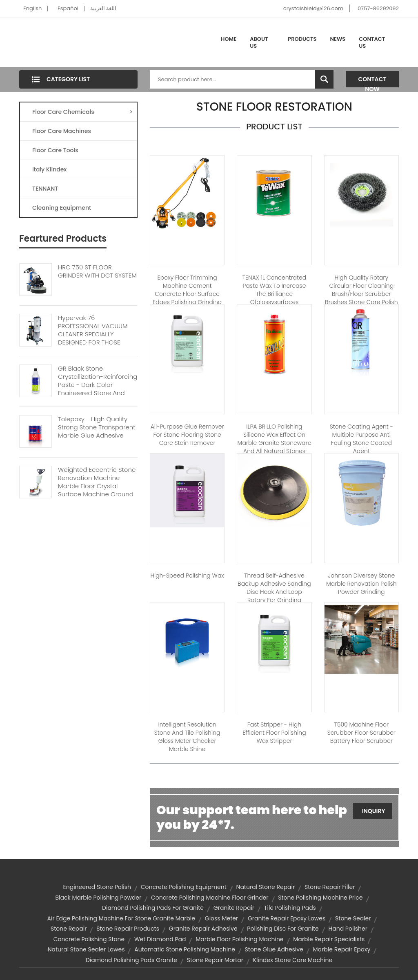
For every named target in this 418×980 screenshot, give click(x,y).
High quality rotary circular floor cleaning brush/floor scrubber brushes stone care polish (361, 290)
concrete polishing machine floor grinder (210, 898)
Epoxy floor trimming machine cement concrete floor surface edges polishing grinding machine (187, 294)
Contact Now (372, 81)
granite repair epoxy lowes (287, 918)
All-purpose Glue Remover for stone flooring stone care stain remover (187, 435)
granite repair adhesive (203, 929)
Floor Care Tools (55, 150)
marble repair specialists (329, 939)
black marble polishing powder (98, 898)
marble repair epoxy (342, 949)
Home (229, 39)
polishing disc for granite (283, 929)
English (32, 8)
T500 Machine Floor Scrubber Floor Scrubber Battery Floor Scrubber (361, 733)
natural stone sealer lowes (86, 949)
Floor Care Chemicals (82, 112)
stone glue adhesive (274, 949)
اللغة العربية (103, 8)
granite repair (234, 908)
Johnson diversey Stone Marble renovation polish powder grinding (361, 584)
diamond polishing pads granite (131, 960)
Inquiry (374, 811)
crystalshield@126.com (313, 8)
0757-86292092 (378, 8)
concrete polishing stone (89, 939)
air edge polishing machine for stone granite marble (121, 918)
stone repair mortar (215, 960)
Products (302, 39)
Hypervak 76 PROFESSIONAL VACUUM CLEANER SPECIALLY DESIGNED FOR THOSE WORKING (93, 334)
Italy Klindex (49, 169)
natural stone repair (266, 887)
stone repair (69, 929)
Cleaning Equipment (62, 208)
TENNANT (45, 189)
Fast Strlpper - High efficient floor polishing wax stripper (274, 733)
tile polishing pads (290, 908)
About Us (259, 43)
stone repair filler (330, 887)
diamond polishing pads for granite (153, 908)
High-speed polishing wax (187, 576)
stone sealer (353, 918)
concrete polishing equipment (184, 887)
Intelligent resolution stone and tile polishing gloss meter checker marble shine (187, 737)
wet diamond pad (160, 939)
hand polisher (348, 929)
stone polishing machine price (320, 898)
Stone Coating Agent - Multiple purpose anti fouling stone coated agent (361, 439)
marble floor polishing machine (239, 939)
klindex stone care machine (293, 960)
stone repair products (128, 929)
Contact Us (372, 43)
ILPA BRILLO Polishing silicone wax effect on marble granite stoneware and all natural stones (275, 439)
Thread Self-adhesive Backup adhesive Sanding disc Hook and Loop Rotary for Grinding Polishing (274, 592)
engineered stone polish (97, 887)
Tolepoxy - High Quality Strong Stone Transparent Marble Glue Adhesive (97, 427)
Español (68, 8)
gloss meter (221, 918)
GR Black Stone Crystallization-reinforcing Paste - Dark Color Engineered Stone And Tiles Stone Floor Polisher (98, 385)
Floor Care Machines (62, 131)
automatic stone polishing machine (185, 949)
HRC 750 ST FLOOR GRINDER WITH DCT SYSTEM (97, 271)
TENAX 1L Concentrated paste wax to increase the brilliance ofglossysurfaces (274, 290)
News (338, 39)
